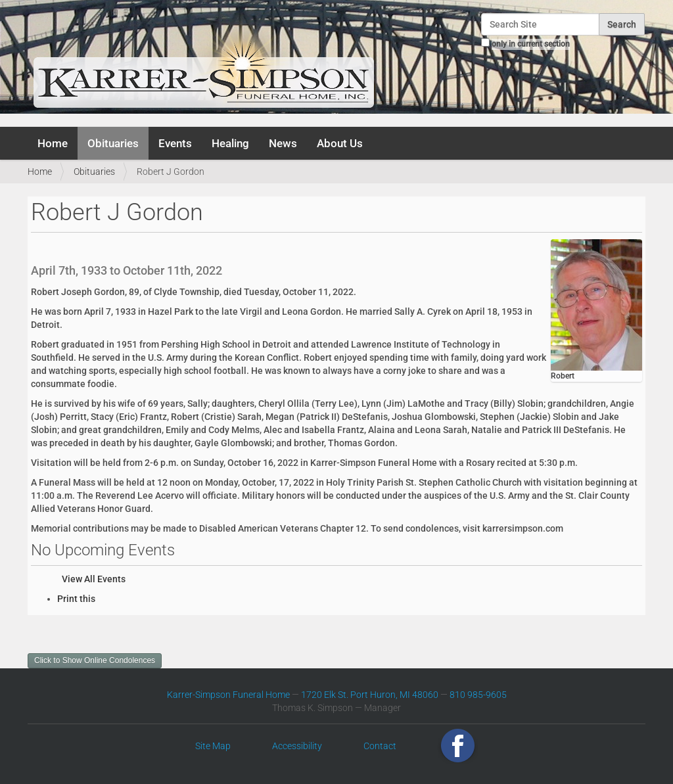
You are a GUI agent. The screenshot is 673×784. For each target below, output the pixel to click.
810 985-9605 (478, 695)
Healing (230, 143)
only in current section (531, 44)
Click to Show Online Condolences (95, 660)
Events (175, 143)
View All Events (94, 579)
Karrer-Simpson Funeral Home (228, 695)
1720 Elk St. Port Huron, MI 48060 (370, 695)
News (283, 143)
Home (53, 143)
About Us (340, 143)
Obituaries (113, 143)
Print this (76, 599)
